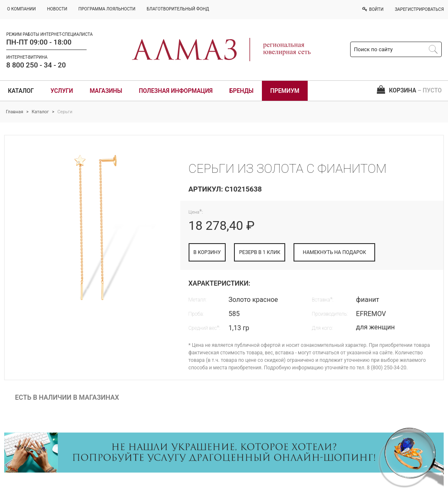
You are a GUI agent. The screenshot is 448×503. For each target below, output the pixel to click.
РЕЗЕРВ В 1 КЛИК (260, 252)
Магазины (106, 91)
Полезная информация (175, 91)
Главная (15, 112)
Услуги (62, 91)
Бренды (241, 91)
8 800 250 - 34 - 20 (36, 65)
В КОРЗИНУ (207, 252)
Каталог (21, 91)
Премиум (285, 91)
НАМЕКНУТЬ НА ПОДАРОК (334, 252)
